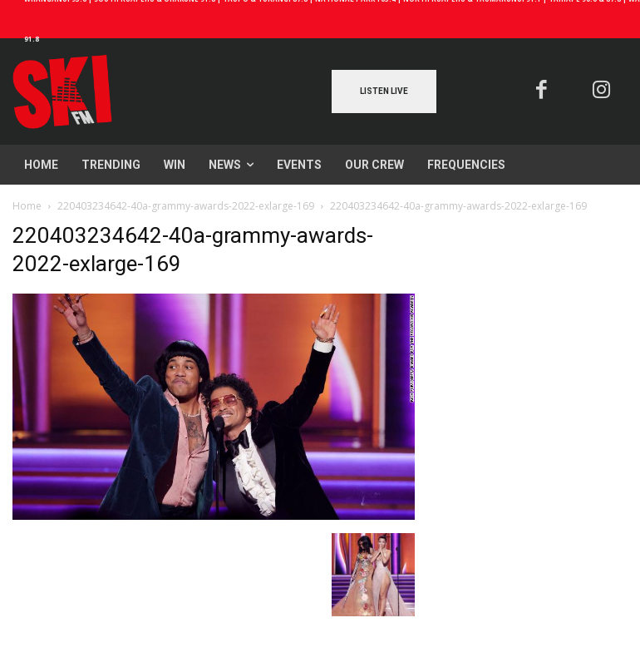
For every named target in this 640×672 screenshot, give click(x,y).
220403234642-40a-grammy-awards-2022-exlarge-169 (186, 206)
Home (27, 206)
